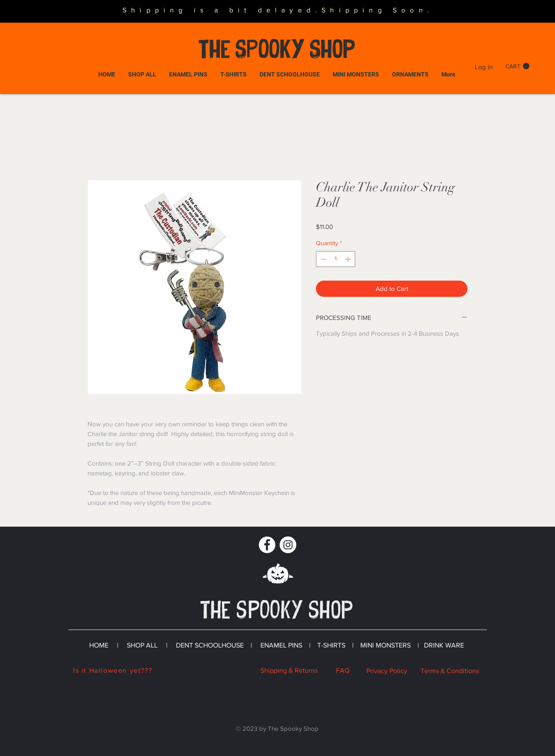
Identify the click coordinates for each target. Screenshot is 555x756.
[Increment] (349, 259)
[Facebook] (267, 545)
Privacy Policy (387, 671)
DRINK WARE (444, 645)
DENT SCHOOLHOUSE (209, 645)
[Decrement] (323, 259)
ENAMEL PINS (282, 645)
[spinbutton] (336, 259)
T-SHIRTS (331, 645)
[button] (517, 66)
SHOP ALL (142, 645)
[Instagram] (288, 545)
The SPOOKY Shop (277, 49)
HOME (100, 645)
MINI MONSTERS (386, 645)
